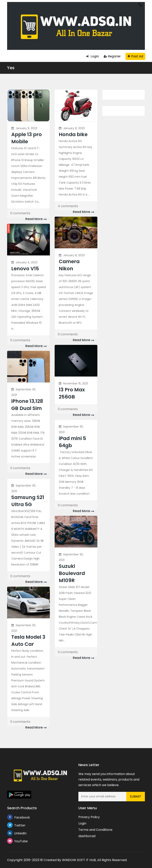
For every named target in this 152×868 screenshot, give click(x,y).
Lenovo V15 (25, 269)
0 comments (20, 213)
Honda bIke (73, 134)
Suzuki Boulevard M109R (72, 573)
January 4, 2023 (27, 262)
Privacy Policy (89, 817)
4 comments (68, 206)
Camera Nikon (69, 265)
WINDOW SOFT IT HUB (79, 860)
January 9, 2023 (26, 128)
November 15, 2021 (76, 383)
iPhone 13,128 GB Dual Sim (27, 405)
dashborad (87, 836)
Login (93, 56)
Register (112, 56)
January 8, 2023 (74, 255)
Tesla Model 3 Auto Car (28, 641)
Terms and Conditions (95, 830)
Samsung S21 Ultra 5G (28, 501)
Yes (11, 68)
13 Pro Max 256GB (72, 393)
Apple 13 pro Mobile (27, 138)
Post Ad (135, 56)
